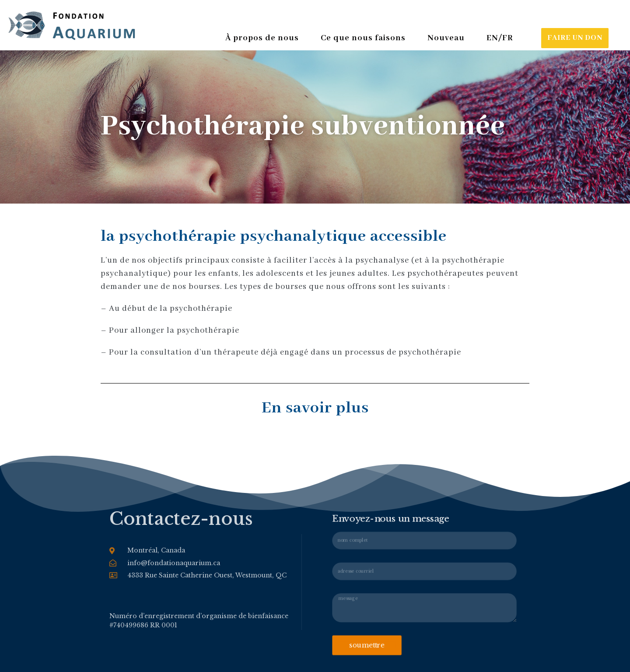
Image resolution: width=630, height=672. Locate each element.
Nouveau (448, 38)
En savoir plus (315, 408)
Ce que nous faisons (365, 38)
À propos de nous (264, 38)
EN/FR (500, 38)
